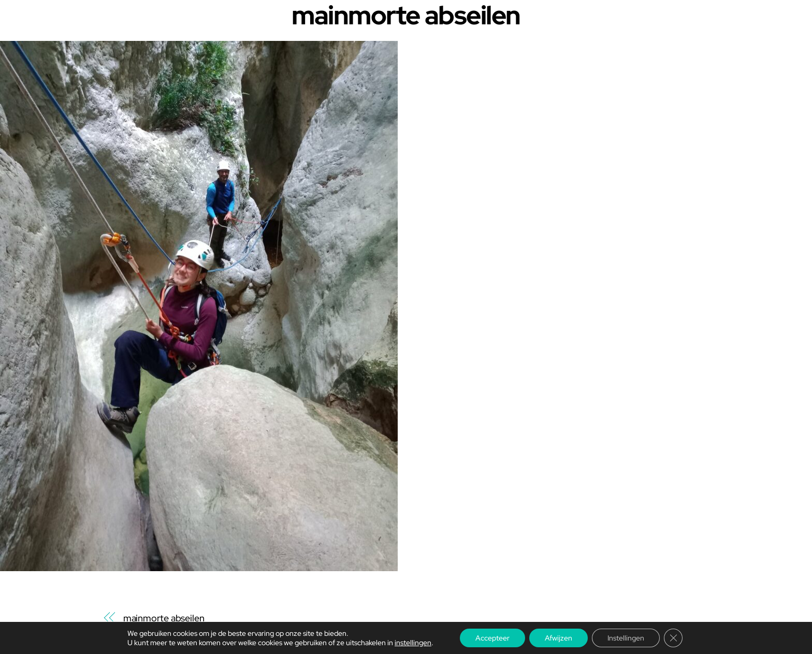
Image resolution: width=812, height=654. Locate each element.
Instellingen (626, 638)
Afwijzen (559, 638)
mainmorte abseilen (164, 618)
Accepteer (492, 638)
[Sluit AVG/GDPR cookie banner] (673, 638)
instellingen (413, 643)
